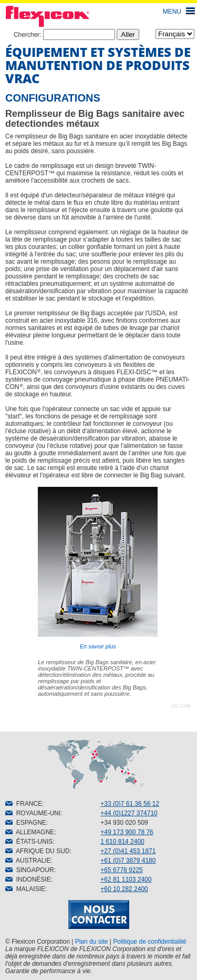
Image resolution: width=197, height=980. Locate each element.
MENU (172, 12)
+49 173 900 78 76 (127, 832)
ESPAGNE (26, 823)
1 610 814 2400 (122, 842)
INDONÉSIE (28, 879)
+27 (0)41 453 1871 (128, 851)
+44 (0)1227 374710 (129, 813)
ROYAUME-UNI (33, 813)
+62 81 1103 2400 (126, 879)
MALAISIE (25, 889)
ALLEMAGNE (30, 832)
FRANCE (24, 804)
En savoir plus (98, 568)
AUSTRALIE (28, 861)
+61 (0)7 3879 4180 (128, 861)
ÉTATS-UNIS (29, 842)
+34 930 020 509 (124, 823)
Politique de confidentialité (149, 942)
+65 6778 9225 (121, 870)
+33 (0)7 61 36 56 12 (130, 804)
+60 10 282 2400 (124, 889)
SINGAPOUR (30, 870)
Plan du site (92, 942)
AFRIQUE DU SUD (38, 851)
